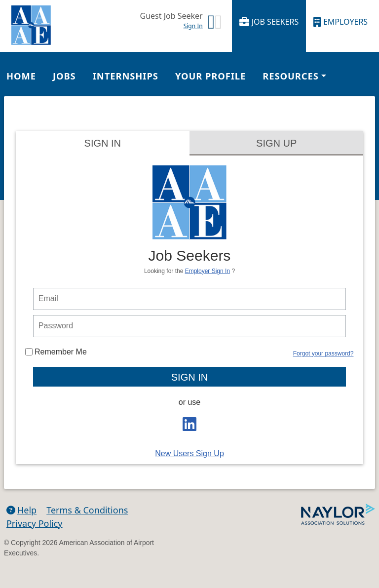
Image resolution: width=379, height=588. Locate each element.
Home (21, 76)
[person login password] (189, 326)
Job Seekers (269, 22)
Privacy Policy (35, 523)
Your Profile (210, 76)
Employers (341, 22)
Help (21, 510)
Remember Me (56, 352)
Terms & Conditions (87, 510)
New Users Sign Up (189, 453)
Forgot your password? (323, 353)
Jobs (64, 76)
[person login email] (189, 299)
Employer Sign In (208, 271)
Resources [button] (291, 76)
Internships (126, 76)
